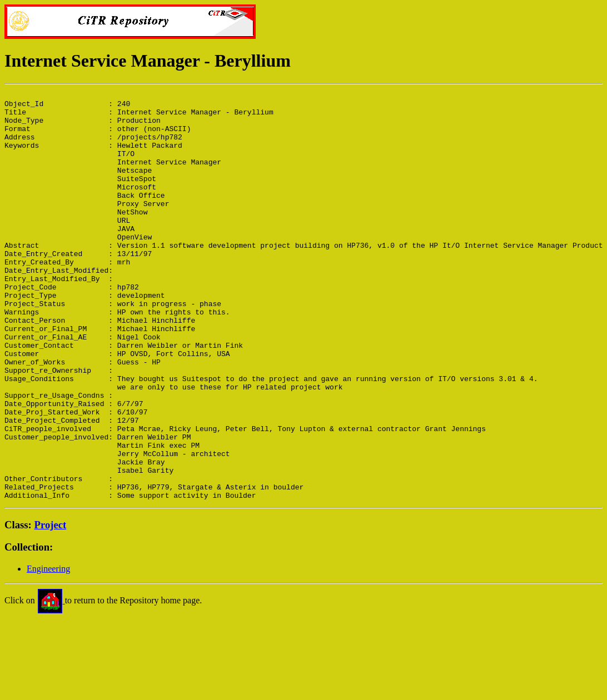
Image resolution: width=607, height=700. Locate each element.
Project (51, 606)
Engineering (48, 650)
